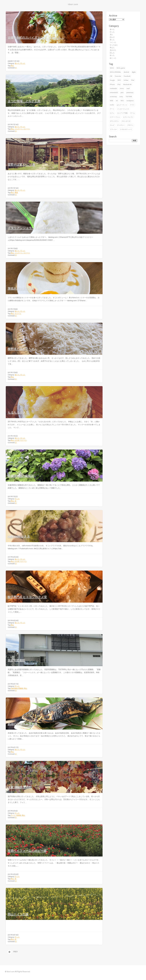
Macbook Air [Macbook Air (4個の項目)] (127, 84)
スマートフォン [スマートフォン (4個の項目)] (115, 117)
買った (112, 40)
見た (111, 35)
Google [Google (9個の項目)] (112, 80)
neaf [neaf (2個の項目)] (128, 89)
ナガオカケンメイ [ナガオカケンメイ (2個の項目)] (126, 129)
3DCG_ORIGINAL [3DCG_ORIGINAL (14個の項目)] (115, 72)
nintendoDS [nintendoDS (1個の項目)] (114, 93)
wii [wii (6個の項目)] (117, 101)
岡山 (12, 66)
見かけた (113, 50)
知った (112, 55)
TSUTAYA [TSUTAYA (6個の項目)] (129, 97)
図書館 (21, 688)
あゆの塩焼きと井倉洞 (22, 724)
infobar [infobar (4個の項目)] (126, 80)
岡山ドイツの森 (18, 914)
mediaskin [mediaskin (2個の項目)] (114, 89)
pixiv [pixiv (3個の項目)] (122, 93)
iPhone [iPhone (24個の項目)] (112, 84)
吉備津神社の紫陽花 (21, 476)
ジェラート (19, 129)
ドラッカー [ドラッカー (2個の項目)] (114, 129)
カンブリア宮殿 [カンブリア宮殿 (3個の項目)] (122, 113)
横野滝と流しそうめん (22, 349)
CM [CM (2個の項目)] (111, 76)
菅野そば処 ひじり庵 (21, 165)
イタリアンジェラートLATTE (27, 228)
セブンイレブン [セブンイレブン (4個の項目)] (128, 117)
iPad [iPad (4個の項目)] (133, 80)
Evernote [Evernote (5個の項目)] (118, 76)
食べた (17, 63)
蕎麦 (16, 193)
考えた (112, 48)
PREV (13, 952)
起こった (113, 58)
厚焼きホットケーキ (21, 288)
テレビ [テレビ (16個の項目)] (112, 125)
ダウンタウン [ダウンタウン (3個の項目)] (114, 121)
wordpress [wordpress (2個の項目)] (130, 101)
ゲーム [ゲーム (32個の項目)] (133, 113)
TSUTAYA (14, 688)
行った (23, 63)
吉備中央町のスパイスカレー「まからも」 (36, 38)
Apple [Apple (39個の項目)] (134, 72)
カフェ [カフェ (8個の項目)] (112, 113)
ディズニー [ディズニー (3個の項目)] (121, 125)
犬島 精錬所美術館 (20, 787)
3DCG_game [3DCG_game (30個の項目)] (121, 68)
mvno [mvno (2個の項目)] (122, 89)
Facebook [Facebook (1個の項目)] (127, 76)
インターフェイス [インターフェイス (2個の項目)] (123, 109)
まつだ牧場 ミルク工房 (24, 101)
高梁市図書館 (16, 660)
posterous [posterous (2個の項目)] (130, 93)
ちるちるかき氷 (18, 412)
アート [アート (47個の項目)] (112, 109)
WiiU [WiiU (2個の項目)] (122, 101)
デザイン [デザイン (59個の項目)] (130, 125)
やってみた (114, 45)
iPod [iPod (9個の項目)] (119, 84)
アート (13, 815)
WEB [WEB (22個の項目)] (112, 101)
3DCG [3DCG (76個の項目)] (112, 68)
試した (112, 53)
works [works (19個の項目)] (112, 105)
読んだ (112, 37)
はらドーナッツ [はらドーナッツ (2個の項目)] (122, 105)
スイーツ (27, 129)
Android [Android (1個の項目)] (126, 72)
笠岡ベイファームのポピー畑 (27, 851)
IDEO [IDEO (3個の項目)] (119, 80)
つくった (113, 42)
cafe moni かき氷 (19, 536)
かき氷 (17, 440)
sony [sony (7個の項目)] (121, 97)
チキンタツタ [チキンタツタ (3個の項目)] (126, 121)
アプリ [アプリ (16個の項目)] (132, 105)
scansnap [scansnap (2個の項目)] (113, 97)
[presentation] (10, 952)
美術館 (19, 815)
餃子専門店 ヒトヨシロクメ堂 (27, 597)
